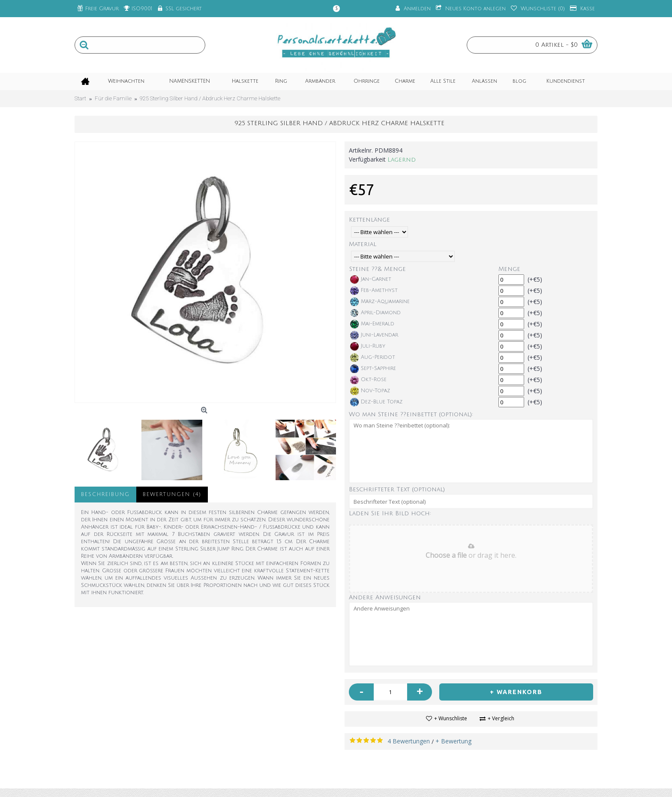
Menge (509, 269)
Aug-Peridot (373, 358)
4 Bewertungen (409, 741)
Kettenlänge (369, 220)
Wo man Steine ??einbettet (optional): (411, 414)
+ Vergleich (501, 718)
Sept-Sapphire (373, 369)
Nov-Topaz (370, 391)
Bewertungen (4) (172, 495)
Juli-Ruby (368, 346)
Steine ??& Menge (378, 269)
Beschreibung (105, 495)
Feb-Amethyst (374, 291)
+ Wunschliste (451, 718)
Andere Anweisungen (385, 597)
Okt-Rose (368, 380)
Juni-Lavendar (374, 335)
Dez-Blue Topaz (376, 402)
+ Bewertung (453, 741)
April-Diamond (375, 313)
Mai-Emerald (372, 324)
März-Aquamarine (380, 302)
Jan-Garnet (371, 280)
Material (363, 244)
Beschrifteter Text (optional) (397, 489)
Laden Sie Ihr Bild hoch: (390, 513)
